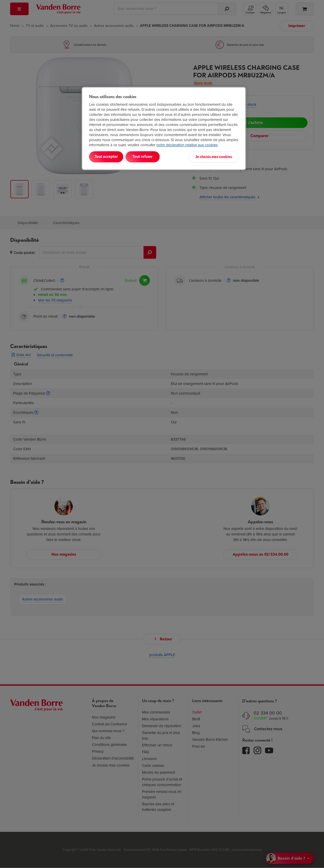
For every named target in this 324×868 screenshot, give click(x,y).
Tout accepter (110, 157)
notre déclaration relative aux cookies (187, 145)
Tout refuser (154, 157)
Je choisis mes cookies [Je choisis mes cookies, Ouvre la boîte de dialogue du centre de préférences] (214, 157)
